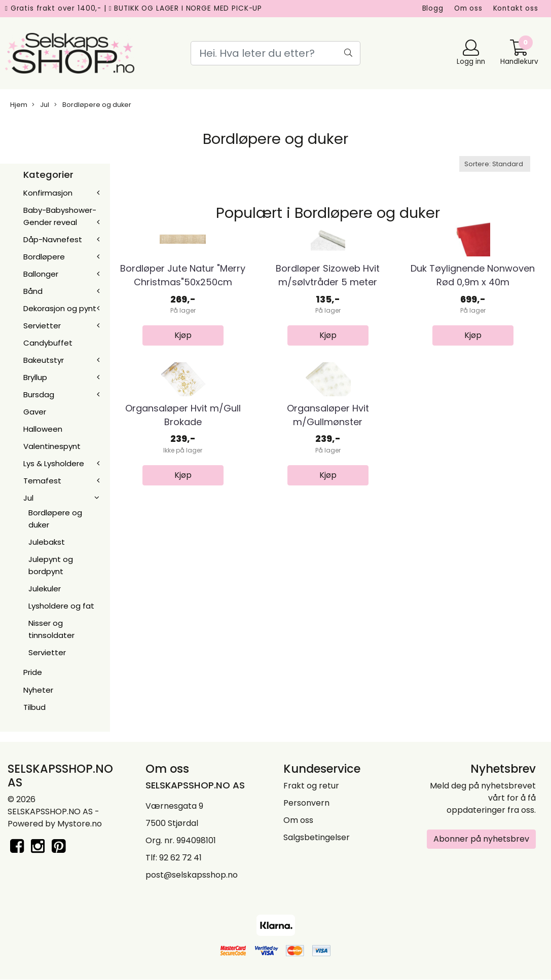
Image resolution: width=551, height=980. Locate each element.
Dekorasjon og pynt (60, 308)
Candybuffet (48, 343)
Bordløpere (44, 257)
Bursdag (39, 394)
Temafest (42, 481)
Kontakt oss (516, 8)
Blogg (433, 8)
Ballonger (41, 274)
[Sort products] (495, 164)
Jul (41, 105)
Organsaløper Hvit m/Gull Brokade (183, 555)
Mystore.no (80, 824)
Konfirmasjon (48, 193)
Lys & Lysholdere (54, 463)
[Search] (276, 53)
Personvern (306, 803)
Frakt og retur (311, 786)
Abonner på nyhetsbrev (481, 839)
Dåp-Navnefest (53, 239)
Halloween (43, 429)
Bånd (33, 291)
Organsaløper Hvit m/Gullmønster (328, 555)
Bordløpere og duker (93, 105)
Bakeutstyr (44, 360)
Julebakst (47, 542)
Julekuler (45, 589)
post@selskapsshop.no (192, 875)
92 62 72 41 (180, 858)
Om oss (468, 8)
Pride (33, 672)
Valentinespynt (52, 446)
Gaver (35, 412)
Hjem (19, 105)
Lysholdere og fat (61, 606)
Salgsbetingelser (317, 837)
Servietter (42, 326)
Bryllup (35, 377)
